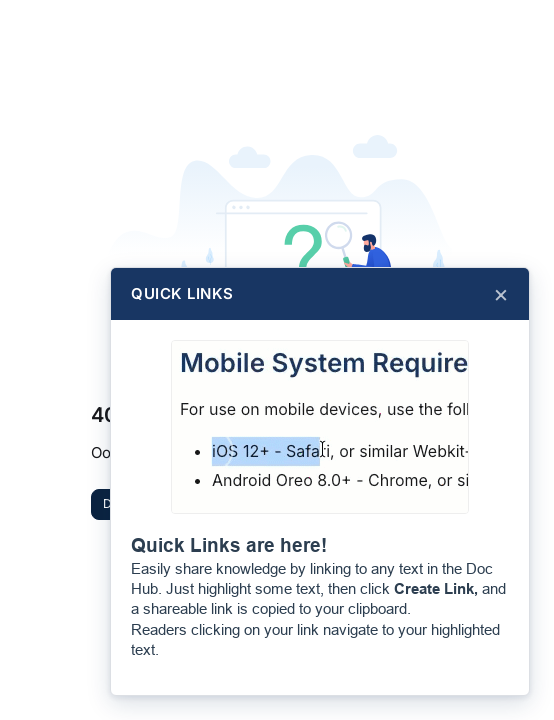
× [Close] (501, 294)
